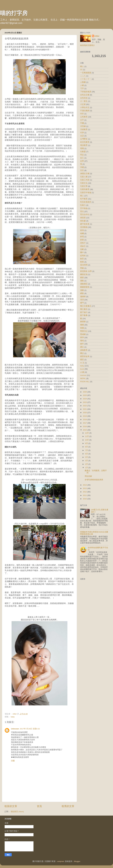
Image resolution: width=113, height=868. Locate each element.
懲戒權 (83, 334)
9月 (87, 443)
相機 (82, 233)
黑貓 (82, 268)
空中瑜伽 (84, 208)
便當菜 (83, 218)
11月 (87, 436)
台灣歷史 (84, 139)
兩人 (82, 66)
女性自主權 (85, 95)
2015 (85, 430)
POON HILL (85, 382)
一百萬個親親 (86, 73)
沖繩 (82, 167)
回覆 (13, 761)
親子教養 (84, 315)
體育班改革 (85, 356)
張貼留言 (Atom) (17, 812)
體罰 (82, 360)
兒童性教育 (85, 189)
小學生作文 (85, 107)
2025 (85, 395)
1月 (87, 468)
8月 (87, 447)
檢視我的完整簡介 (88, 45)
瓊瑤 (82, 341)
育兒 (82, 212)
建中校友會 (85, 224)
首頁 (39, 806)
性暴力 (83, 205)
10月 (87, 440)
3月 (87, 461)
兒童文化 (84, 183)
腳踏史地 (84, 274)
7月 (87, 450)
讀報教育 (84, 350)
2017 (85, 423)
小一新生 (84, 101)
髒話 (82, 353)
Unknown (15, 729)
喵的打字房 (14, 13)
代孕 (82, 133)
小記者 (83, 104)
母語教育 (84, 145)
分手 (82, 120)
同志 (82, 155)
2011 (85, 495)
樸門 (82, 303)
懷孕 (82, 337)
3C (81, 70)
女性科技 (84, 98)
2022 (85, 406)
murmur (83, 375)
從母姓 (83, 256)
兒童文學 (84, 186)
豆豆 (82, 170)
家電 (82, 237)
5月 (87, 457)
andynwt (61, 861)
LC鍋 (82, 372)
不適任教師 (85, 111)
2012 (85, 492)
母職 (82, 148)
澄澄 (82, 300)
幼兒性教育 (85, 142)
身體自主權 (85, 174)
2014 (85, 485)
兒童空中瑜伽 (86, 193)
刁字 (82, 89)
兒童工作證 (85, 180)
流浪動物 (84, 227)
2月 (87, 464)
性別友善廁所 (86, 202)
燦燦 (82, 325)
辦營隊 (83, 322)
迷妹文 (83, 246)
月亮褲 (83, 126)
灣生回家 (88, 476)
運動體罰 (84, 284)
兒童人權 (84, 177)
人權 (82, 85)
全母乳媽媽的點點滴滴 (94, 480)
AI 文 (82, 363)
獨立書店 (84, 309)
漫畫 (82, 290)
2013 (85, 488)
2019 (85, 416)
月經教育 (84, 129)
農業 (82, 278)
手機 (82, 123)
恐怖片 (83, 243)
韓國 (82, 328)
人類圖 (83, 82)
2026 (85, 392)
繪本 (82, 344)
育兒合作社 (85, 215)
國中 (82, 252)
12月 (87, 433)
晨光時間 (84, 265)
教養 (82, 262)
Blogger (77, 861)
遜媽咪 (83, 297)
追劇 (82, 249)
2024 (85, 399)
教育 (82, 259)
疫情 (82, 230)
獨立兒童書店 (86, 306)
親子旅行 (84, 312)
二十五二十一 (86, 79)
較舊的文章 (68, 806)
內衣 (82, 114)
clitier (97, 36)
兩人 (82, 196)
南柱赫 (83, 221)
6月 (87, 454)
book (82, 369)
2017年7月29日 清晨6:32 (30, 729)
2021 (85, 409)
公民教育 (84, 117)
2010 (85, 499)
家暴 (82, 240)
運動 (82, 281)
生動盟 (83, 152)
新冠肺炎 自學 (86, 271)
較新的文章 (11, 806)
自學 (82, 161)
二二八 (83, 76)
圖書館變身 (85, 287)
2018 (85, 420)
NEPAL (83, 378)
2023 (85, 402)
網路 (82, 293)
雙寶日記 (84, 331)
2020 (85, 413)
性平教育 (84, 199)
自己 (82, 158)
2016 (85, 426)
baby (13, 717)
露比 (82, 347)
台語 (82, 136)
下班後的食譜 (86, 92)
